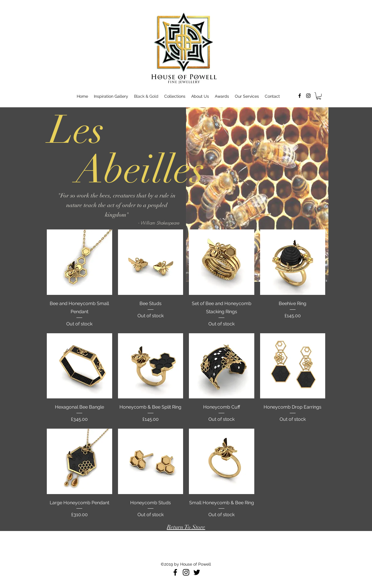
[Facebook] (175, 572)
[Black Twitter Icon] (197, 572)
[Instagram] (186, 572)
